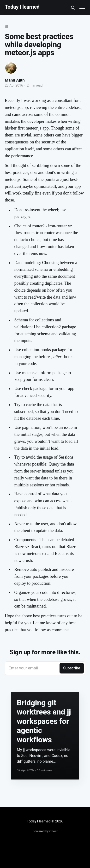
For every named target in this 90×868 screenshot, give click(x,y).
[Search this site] (73, 8)
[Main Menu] (82, 8)
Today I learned (22, 7)
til (6, 27)
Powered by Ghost (45, 831)
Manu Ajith (15, 80)
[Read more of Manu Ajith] (11, 68)
